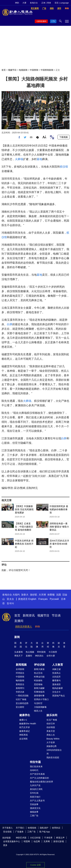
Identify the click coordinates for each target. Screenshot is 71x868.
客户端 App (45, 832)
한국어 (10, 603)
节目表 (56, 615)
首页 (4, 70)
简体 (49, 3)
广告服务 (19, 832)
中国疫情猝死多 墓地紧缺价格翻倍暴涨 (59, 509)
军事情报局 (39, 692)
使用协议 (56, 828)
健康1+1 (23, 720)
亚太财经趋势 (22, 703)
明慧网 (27, 841)
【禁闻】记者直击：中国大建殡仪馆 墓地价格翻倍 (24, 527)
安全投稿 (7, 832)
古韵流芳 (56, 677)
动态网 (37, 841)
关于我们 (20, 828)
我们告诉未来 (36, 767)
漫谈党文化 (35, 808)
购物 (37, 626)
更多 (5, 845)
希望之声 (60, 838)
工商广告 (34, 816)
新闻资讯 (29, 615)
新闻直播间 (42, 21)
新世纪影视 (59, 841)
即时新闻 (41, 652)
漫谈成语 (56, 684)
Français (43, 599)
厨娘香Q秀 (52, 746)
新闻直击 (20, 684)
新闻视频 (21, 665)
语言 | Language (62, 3)
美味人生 (51, 735)
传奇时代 (34, 770)
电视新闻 (23, 70)
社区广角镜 (21, 699)
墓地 (39, 159)
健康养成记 (25, 731)
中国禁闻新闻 (47, 70)
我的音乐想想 (53, 757)
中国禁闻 (34, 70)
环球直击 (20, 673)
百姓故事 (34, 804)
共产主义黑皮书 (37, 801)
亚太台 (10, 599)
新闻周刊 (20, 688)
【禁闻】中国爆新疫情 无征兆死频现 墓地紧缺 (24, 509)
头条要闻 (19, 652)
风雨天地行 (35, 797)
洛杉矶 (34, 595)
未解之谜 (56, 669)
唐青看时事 (39, 696)
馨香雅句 (56, 680)
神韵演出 (39, 656)
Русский (54, 599)
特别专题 (35, 762)
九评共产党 (35, 785)
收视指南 (32, 828)
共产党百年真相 (37, 774)
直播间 (19, 621)
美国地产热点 (59, 696)
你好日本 (51, 724)
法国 (59, 595)
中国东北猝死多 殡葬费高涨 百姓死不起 (24, 544)
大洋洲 (42, 595)
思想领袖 (38, 684)
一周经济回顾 (22, 696)
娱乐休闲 (52, 715)
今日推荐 (53, 652)
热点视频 (30, 652)
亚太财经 (20, 707)
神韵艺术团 (21, 838)
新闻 (17, 637)
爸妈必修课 (57, 688)
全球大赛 (51, 656)
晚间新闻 (20, 680)
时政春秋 (38, 680)
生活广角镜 (52, 720)
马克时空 (38, 703)
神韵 (17, 3)
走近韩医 (23, 739)
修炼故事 (34, 812)
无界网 (47, 841)
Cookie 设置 (35, 865)
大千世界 (51, 742)
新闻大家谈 (39, 669)
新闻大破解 (39, 688)
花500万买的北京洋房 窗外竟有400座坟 (59, 544)
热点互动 (38, 673)
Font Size (44, 137)
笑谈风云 (56, 673)
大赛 (24, 3)
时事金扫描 (39, 677)
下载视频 (63, 137)
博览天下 (19, 656)
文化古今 (56, 692)
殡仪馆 (64, 167)
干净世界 (48, 838)
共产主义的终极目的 (39, 778)
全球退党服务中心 (12, 841)
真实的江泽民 (36, 789)
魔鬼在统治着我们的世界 (42, 782)
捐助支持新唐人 (24, 626)
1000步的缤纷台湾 (54, 752)
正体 (43, 3)
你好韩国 (51, 727)
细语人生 (38, 711)
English (32, 599)
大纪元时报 (35, 838)
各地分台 (34, 3)
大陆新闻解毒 (40, 707)
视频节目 (12, 70)
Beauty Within (53, 739)
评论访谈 (39, 665)
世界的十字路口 (41, 699)
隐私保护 (44, 828)
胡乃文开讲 (25, 727)
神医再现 (23, 735)
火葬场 (19, 159)
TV (54, 21)
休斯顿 (51, 595)
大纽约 (16, 595)
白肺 (10, 324)
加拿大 (25, 595)
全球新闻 (20, 669)
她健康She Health (28, 724)
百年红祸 (34, 793)
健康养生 (25, 715)
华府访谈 (20, 692)
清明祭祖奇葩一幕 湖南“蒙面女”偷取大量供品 (59, 527)
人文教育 (58, 665)
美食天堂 (51, 731)
